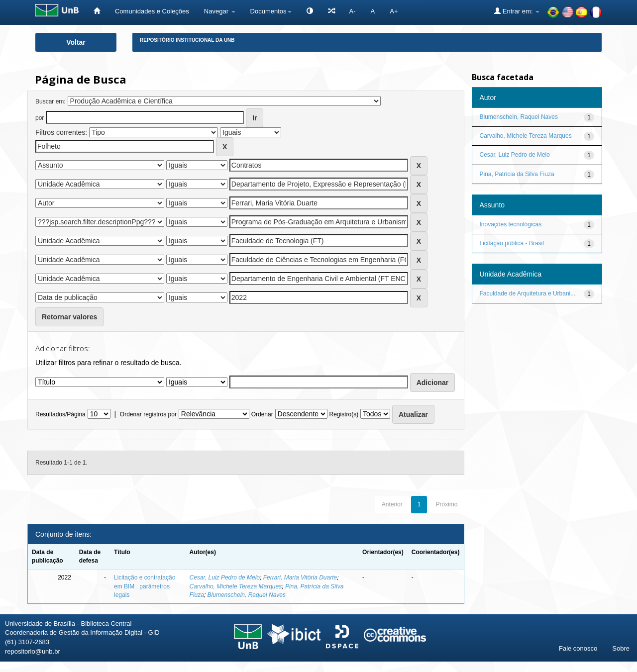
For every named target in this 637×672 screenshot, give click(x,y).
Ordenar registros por (148, 414)
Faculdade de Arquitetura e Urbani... (528, 293)
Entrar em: (517, 11)
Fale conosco (578, 648)
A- (353, 11)
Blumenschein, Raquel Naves (247, 595)
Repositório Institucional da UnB (187, 40)
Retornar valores (69, 317)
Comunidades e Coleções (152, 11)
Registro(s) (344, 414)
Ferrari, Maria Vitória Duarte (300, 577)
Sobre (621, 648)
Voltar (76, 42)
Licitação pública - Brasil (512, 243)
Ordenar (262, 414)
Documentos (271, 11)
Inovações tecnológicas (511, 224)
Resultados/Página (60, 414)
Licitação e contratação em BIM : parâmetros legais (145, 586)
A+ (394, 11)
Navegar (220, 11)
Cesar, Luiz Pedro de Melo (225, 577)
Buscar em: (51, 101)
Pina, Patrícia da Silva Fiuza (517, 174)
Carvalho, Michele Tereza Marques (236, 586)
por (40, 118)
